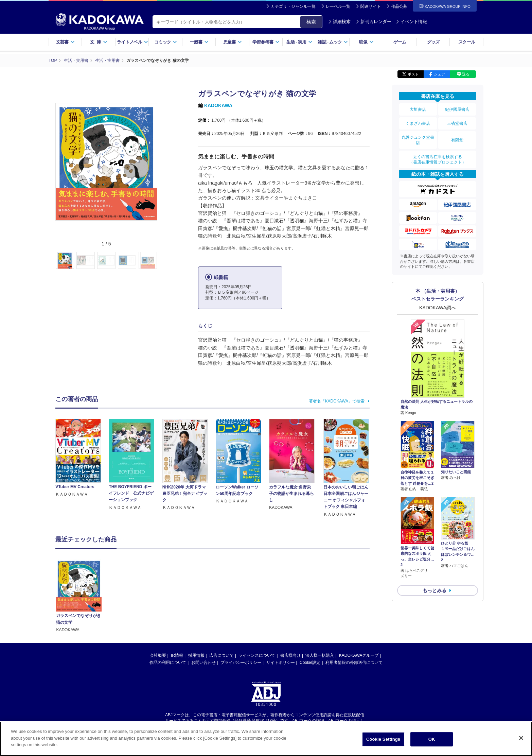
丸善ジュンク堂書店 (418, 140)
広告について (221, 603)
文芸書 (65, 42)
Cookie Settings (383, 739)
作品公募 (399, 6)
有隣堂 (457, 140)
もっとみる (435, 590)
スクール (467, 42)
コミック (166, 42)
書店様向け (290, 603)
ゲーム (400, 42)
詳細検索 (339, 22)
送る (466, 74)
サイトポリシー (281, 610)
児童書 (233, 42)
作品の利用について (168, 610)
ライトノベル (132, 42)
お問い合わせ (203, 610)
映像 (366, 42)
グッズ (433, 42)
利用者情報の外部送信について (354, 610)
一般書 (199, 42)
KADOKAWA (218, 105)
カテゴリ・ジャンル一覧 (293, 6)
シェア (439, 74)
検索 (311, 22)
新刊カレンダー (374, 22)
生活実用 (299, 42)
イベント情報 (411, 22)
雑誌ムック (333, 42)
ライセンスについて (257, 603)
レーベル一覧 (338, 6)
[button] (161, 261)
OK (432, 739)
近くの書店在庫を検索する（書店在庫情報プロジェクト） (438, 159)
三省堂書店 (457, 123)
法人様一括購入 (320, 603)
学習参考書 (266, 42)
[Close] (521, 738)
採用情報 (196, 603)
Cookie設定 (310, 610)
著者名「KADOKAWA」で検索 (337, 401)
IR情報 (177, 603)
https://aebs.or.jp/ (242, 674)
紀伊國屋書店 (457, 109)
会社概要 (158, 603)
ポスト (413, 74)
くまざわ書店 (418, 123)
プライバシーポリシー (241, 610)
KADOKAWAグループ (359, 603)
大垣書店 (418, 109)
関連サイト (371, 6)
